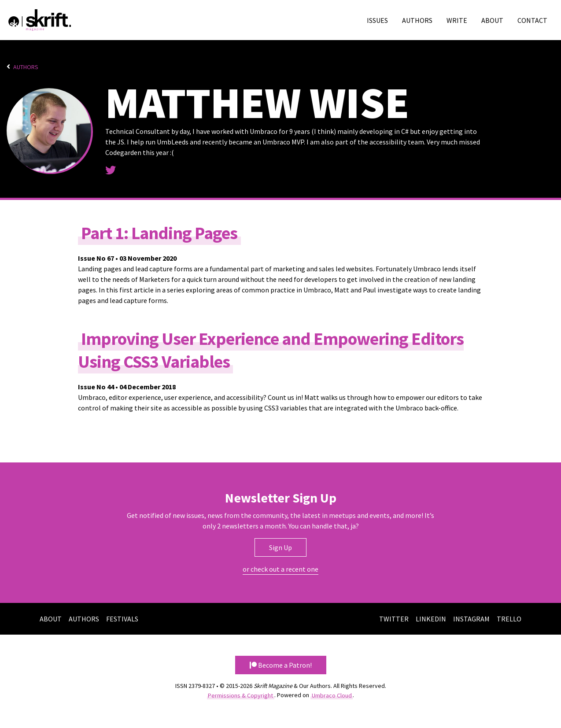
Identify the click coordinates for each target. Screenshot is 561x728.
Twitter (394, 619)
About (492, 20)
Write (457, 20)
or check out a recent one (280, 569)
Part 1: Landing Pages (159, 233)
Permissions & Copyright (240, 695)
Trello (509, 619)
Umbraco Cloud (332, 695)
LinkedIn (431, 619)
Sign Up (280, 547)
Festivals (122, 619)
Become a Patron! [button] (281, 665)
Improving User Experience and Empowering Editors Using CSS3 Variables (271, 350)
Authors (417, 20)
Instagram (471, 619)
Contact (532, 20)
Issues (377, 20)
